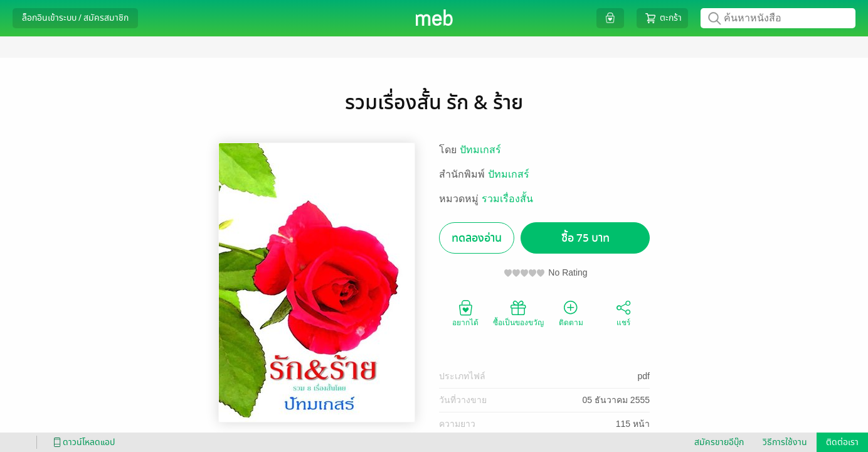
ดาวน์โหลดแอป (82, 442)
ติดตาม (571, 313)
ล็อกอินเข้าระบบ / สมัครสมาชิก (75, 18)
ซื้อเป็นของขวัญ (518, 313)
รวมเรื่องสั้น (507, 199)
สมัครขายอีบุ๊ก (719, 442)
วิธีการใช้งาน (785, 442)
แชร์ (623, 313)
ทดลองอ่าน (477, 238)
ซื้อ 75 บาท (585, 238)
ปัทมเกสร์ (480, 150)
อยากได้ (465, 313)
